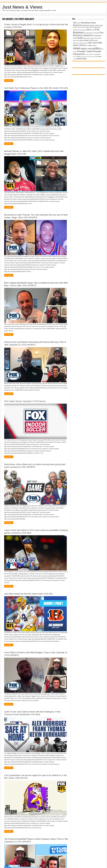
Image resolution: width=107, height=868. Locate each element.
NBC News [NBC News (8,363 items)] (93, 43)
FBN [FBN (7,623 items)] (88, 30)
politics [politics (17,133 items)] (97, 48)
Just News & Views (22, 7)
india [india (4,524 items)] (85, 38)
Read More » (9, 81)
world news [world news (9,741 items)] (81, 59)
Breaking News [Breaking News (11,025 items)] (89, 23)
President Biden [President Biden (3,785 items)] (89, 54)
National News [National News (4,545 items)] (84, 43)
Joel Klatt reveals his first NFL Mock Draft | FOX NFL (29, 594)
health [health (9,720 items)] (80, 38)
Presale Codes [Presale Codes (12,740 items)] (85, 51)
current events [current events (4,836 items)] (81, 27)
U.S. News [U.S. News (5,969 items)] (77, 56)
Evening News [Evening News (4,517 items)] (82, 30)
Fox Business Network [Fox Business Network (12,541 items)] (88, 34)
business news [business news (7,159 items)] (88, 25)
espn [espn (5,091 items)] (87, 27)
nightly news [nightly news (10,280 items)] (86, 49)
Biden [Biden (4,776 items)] (79, 23)
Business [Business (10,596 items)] (77, 25)
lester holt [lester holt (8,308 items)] (88, 40)
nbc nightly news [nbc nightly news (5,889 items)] (91, 45)
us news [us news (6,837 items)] (98, 56)
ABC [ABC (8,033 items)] (75, 23)
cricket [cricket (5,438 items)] (96, 25)
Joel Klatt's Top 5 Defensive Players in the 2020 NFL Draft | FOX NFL (36, 88)
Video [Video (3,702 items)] (74, 59)
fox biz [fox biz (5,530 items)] (92, 30)
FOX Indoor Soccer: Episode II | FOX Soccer (25, 401)
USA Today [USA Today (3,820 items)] (84, 57)
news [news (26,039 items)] (77, 48)
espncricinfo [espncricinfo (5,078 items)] (93, 27)
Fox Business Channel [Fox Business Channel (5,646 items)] (92, 33)
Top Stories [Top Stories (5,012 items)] (97, 54)
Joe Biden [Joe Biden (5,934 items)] (80, 40)
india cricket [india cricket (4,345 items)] (90, 38)
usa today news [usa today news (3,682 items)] (91, 57)
